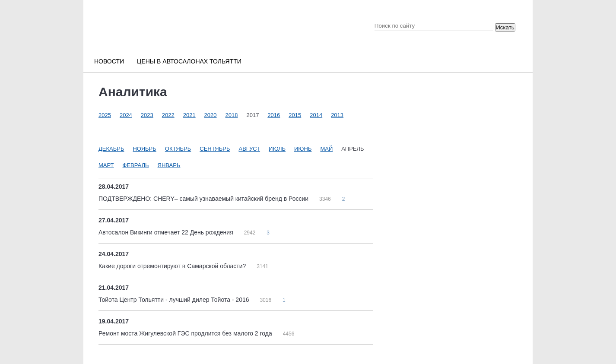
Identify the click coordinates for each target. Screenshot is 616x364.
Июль (277, 149)
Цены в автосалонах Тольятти (189, 61)
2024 (126, 115)
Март (106, 165)
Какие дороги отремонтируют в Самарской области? (173, 266)
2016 (274, 115)
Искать (505, 27)
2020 (211, 115)
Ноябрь (144, 149)
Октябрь (178, 149)
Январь (169, 165)
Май (326, 149)
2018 (232, 115)
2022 (168, 115)
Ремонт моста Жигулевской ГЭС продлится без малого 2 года (186, 333)
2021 (189, 115)
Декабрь (111, 149)
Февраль (136, 165)
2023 (147, 115)
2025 (105, 115)
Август (250, 149)
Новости (109, 61)
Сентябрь (215, 149)
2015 (295, 115)
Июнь (303, 149)
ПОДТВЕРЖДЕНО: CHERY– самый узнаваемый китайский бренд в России (204, 199)
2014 (316, 115)
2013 (337, 115)
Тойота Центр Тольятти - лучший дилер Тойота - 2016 (175, 300)
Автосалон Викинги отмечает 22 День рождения (167, 232)
